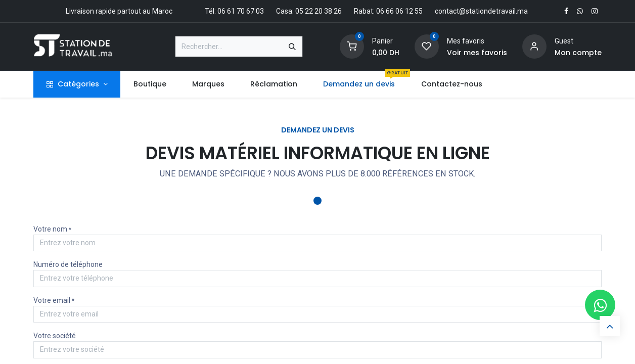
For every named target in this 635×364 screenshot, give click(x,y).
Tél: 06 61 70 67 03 (234, 11)
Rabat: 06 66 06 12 (383, 11)
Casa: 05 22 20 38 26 (309, 11)
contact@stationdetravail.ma (481, 11)
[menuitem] (150, 84)
